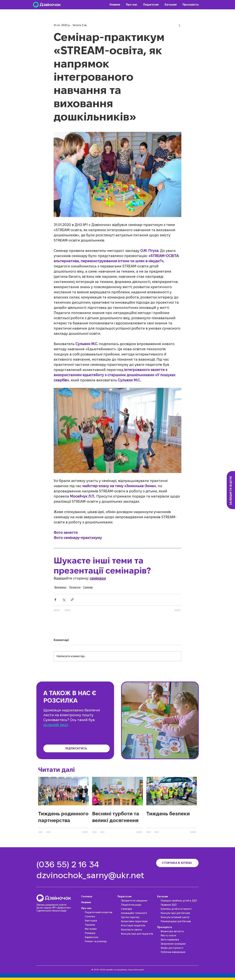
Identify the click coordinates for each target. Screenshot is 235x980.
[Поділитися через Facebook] (55, 600)
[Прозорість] (178, 927)
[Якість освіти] (180, 935)
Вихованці (60, 587)
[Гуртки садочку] (138, 917)
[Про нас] (99, 908)
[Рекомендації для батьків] (180, 921)
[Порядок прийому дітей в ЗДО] (180, 901)
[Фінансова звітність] (180, 931)
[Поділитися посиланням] (72, 600)
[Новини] (99, 902)
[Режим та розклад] (100, 941)
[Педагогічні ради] (138, 905)
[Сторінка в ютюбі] (177, 863)
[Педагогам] (136, 896)
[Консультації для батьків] (180, 913)
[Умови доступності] (180, 948)
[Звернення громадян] (180, 944)
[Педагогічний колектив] (100, 912)
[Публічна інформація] (180, 952)
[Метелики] (100, 929)
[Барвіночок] (100, 937)
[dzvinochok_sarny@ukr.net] (93, 875)
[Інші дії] (179, 25)
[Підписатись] (77, 748)
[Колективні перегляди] (138, 921)
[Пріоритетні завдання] (138, 901)
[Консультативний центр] (180, 917)
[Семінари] (138, 909)
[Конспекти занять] (138, 930)
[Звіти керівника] (180, 940)
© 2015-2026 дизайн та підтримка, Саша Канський (117, 970)
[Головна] (99, 896)
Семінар (88, 587)
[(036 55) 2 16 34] (69, 864)
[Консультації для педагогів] (138, 934)
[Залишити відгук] (231, 490)
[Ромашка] (100, 933)
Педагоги (75, 587)
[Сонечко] (100, 916)
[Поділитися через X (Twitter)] (64, 600)
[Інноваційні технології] (138, 913)
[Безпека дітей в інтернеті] (180, 909)
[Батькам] (178, 896)
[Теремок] (100, 925)
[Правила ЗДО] (180, 905)
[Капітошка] (100, 921)
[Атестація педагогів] (138, 925)
